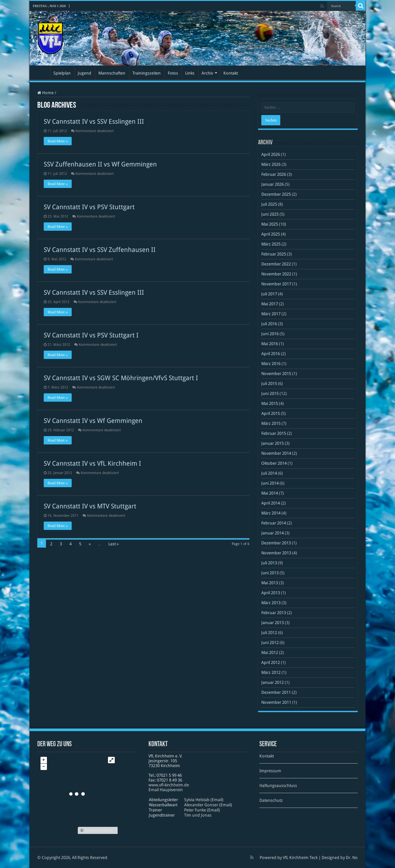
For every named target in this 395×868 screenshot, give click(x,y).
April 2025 (271, 234)
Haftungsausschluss (278, 786)
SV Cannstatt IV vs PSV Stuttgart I (91, 335)
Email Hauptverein (166, 790)
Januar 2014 (273, 533)
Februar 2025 (274, 254)
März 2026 (271, 164)
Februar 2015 (274, 433)
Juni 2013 (270, 573)
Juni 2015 (270, 394)
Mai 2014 (270, 493)
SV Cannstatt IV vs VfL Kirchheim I (92, 463)
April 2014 (271, 503)
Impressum (270, 771)
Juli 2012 (269, 633)
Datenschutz (271, 800)
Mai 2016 (270, 344)
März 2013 (271, 603)
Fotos (173, 73)
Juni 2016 (270, 334)
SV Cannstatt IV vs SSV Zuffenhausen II (100, 250)
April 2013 (271, 593)
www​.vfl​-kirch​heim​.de (169, 785)
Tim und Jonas (198, 815)
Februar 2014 (274, 523)
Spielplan (62, 73)
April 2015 (271, 413)
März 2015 (271, 423)
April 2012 (271, 662)
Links (190, 73)
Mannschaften (112, 73)
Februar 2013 (274, 613)
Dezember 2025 (276, 194)
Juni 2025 (270, 214)
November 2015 (276, 374)
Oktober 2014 (274, 463)
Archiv (207, 73)
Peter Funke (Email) (202, 810)
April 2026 (271, 154)
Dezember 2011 (276, 692)
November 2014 (276, 453)
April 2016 (271, 354)
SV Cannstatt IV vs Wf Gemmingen (93, 421)
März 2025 (271, 244)
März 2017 (271, 314)
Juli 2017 (269, 294)
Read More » (58, 141)
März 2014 (271, 513)
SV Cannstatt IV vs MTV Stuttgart (90, 506)
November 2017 (276, 284)
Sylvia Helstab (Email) (204, 800)
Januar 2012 (273, 682)
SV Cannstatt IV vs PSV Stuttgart (89, 207)
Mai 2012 (270, 653)
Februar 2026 (274, 174)
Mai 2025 (270, 224)
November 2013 (276, 553)
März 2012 (271, 672)
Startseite (41, 72)
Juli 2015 (269, 384)
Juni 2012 (270, 643)
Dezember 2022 (276, 264)
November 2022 (276, 274)
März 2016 (271, 364)
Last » (113, 544)
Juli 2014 (269, 473)
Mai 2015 (270, 403)
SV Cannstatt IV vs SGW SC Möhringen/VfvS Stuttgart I (121, 378)
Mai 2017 (270, 304)
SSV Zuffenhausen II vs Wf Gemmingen (100, 164)
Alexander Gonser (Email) (208, 805)
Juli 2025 (269, 204)
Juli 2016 (269, 324)
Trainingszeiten (147, 73)
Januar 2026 (273, 184)
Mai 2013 (270, 583)
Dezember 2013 (276, 543)
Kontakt (231, 73)
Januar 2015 (273, 443)
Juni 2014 (270, 483)
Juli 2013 (269, 563)
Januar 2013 (273, 623)
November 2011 (276, 702)
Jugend (85, 73)
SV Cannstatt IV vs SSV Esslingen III (94, 121)
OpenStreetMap (98, 830)
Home (45, 93)
